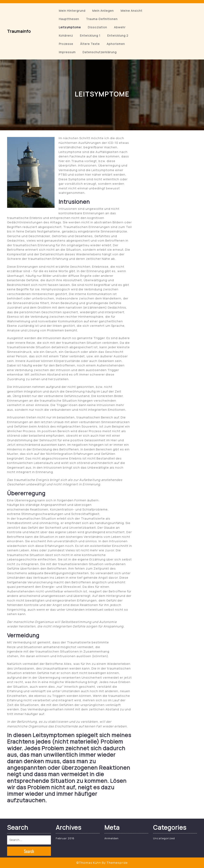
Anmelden (112, 838)
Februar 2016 (65, 838)
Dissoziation (97, 27)
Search (29, 851)
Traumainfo (19, 31)
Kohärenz (66, 36)
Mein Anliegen (103, 11)
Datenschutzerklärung (100, 52)
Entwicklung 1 (90, 36)
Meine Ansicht (132, 11)
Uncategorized (164, 838)
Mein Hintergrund (72, 11)
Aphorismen (116, 44)
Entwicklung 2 (118, 36)
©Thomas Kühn (89, 863)
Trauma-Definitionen (102, 19)
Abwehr (120, 27)
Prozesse (66, 44)
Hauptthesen (69, 19)
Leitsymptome (70, 27)
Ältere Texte (90, 44)
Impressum (67, 52)
